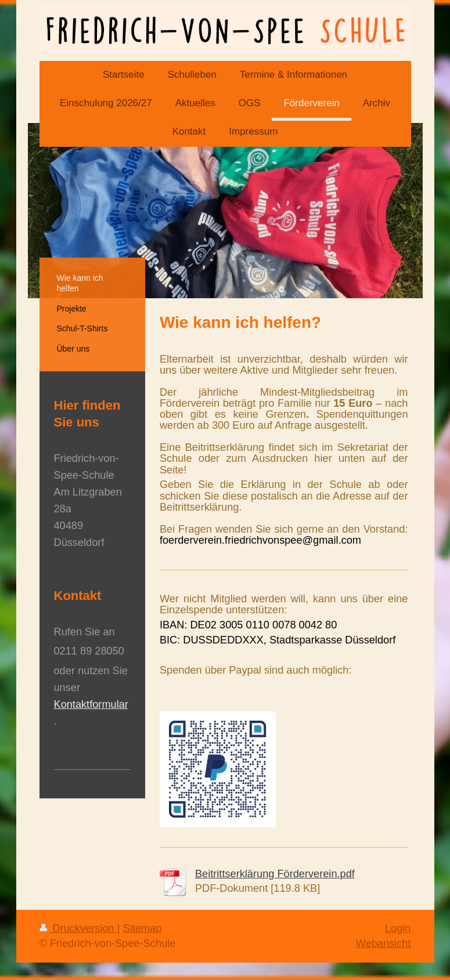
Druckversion (78, 928)
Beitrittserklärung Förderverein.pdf (275, 874)
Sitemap (143, 928)
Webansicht (384, 943)
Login (398, 928)
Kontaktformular (91, 704)
